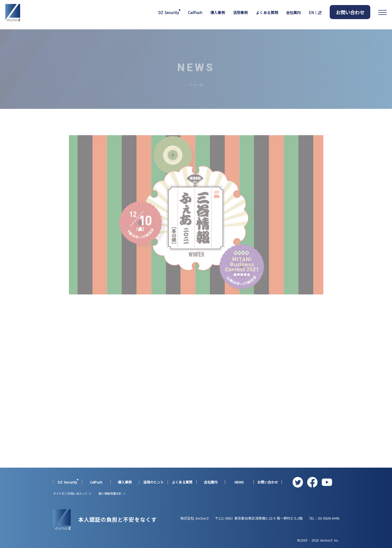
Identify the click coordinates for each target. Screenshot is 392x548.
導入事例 (218, 12)
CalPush (195, 12)
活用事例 (240, 12)
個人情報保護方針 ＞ (112, 493)
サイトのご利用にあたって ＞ (72, 493)
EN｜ (315, 12)
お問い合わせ (350, 12)
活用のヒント (153, 482)
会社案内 (293, 12)
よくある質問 (267, 12)
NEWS (239, 482)
